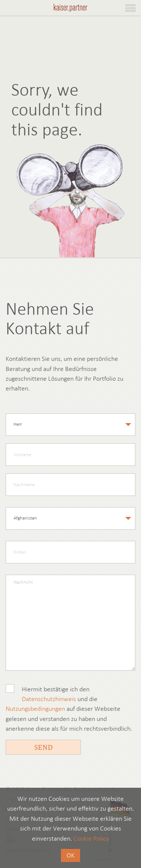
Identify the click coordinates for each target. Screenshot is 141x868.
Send (43, 747)
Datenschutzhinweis (49, 699)
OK (70, 855)
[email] (70, 552)
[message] (70, 623)
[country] (70, 518)
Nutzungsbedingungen (35, 709)
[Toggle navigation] (130, 8)
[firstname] (70, 455)
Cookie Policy (91, 838)
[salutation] (70, 425)
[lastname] (70, 485)
